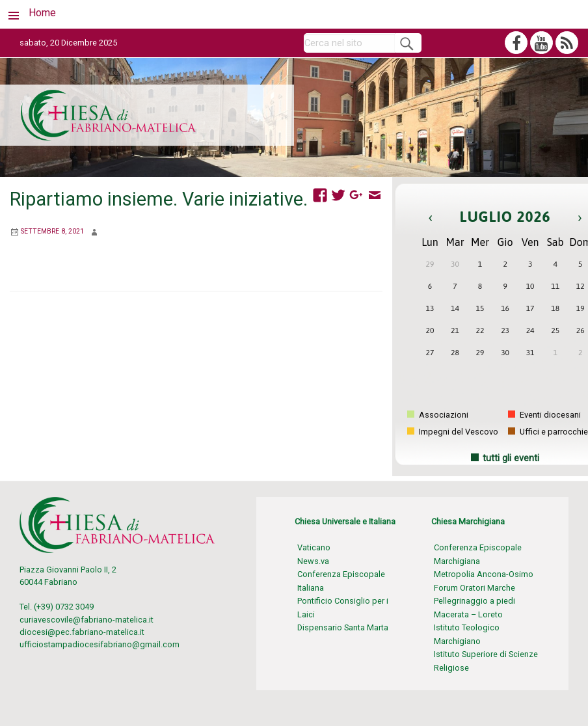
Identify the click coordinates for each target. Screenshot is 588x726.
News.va (313, 561)
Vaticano (314, 547)
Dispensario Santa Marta (343, 627)
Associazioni (438, 415)
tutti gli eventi (511, 458)
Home (42, 13)
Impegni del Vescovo (453, 432)
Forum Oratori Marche (474, 588)
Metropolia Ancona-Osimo (484, 574)
